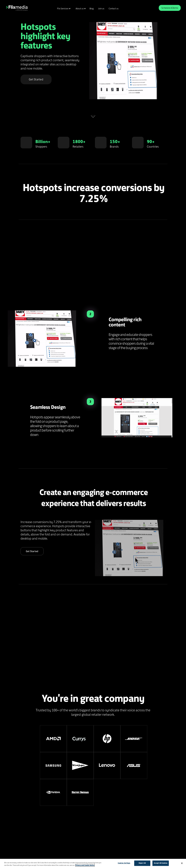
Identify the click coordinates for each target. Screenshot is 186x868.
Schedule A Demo (170, 8)
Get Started (36, 79)
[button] (63, 9)
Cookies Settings (124, 863)
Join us (101, 9)
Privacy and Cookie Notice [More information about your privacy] (85, 865)
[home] (17, 8)
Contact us (114, 9)
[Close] (182, 863)
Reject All (142, 863)
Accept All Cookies (161, 863)
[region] (93, 863)
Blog (92, 9)
